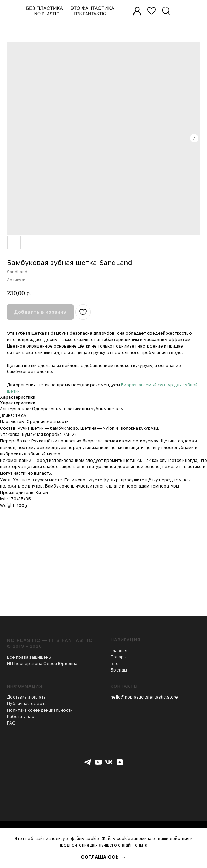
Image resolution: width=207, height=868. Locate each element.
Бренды (119, 670)
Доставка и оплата (26, 697)
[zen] (120, 762)
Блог (116, 664)
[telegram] (88, 762)
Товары (119, 657)
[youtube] (98, 762)
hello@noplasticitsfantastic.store (144, 697)
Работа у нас (20, 717)
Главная (119, 651)
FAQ (11, 723)
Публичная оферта (27, 704)
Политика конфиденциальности (40, 710)
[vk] (109, 762)
